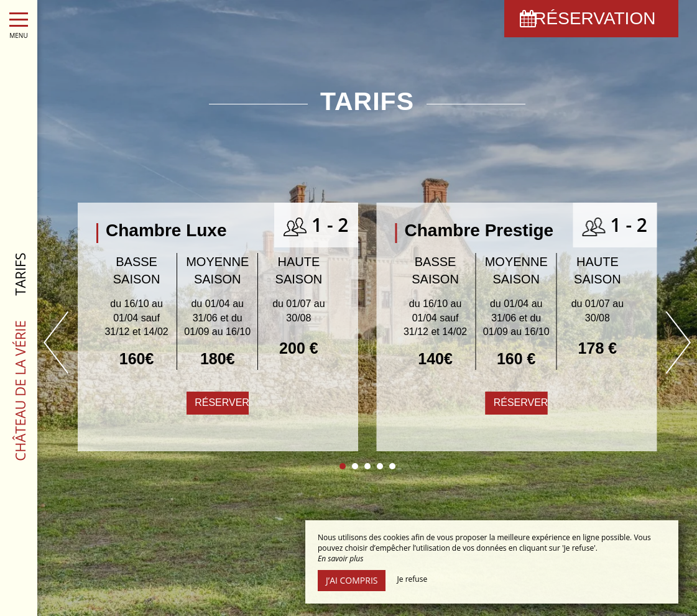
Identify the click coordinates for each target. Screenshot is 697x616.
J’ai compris (352, 580)
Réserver (222, 402)
